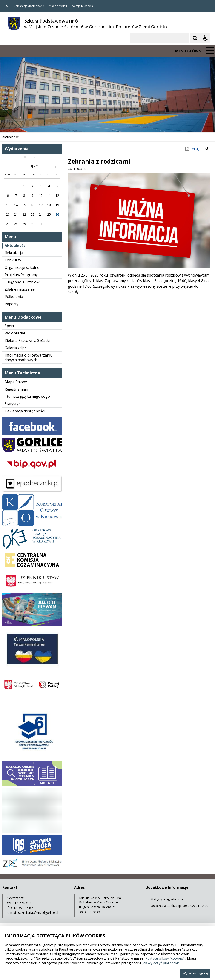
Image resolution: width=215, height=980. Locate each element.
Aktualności (16, 246)
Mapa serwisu (58, 6)
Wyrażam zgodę (195, 973)
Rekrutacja (14, 253)
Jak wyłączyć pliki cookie (161, 963)
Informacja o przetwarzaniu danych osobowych (29, 358)
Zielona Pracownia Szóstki (27, 340)
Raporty (11, 304)
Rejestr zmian (16, 389)
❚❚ (9, 123)
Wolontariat (15, 333)
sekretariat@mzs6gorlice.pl (38, 913)
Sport (9, 326)
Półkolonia (14, 297)
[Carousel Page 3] (53, 123)
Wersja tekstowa (82, 6)
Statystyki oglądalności (168, 899)
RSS (7, 6)
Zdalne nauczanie (20, 289)
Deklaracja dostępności (29, 6)
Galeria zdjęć (16, 348)
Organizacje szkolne (22, 267)
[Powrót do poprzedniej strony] (207, 149)
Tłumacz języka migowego (27, 396)
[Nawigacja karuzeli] (28, 123)
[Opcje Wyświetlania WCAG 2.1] (205, 38)
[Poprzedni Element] (22, 123)
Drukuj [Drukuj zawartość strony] (192, 149)
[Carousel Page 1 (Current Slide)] (45, 123)
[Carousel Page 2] (49, 123)
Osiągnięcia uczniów (22, 282)
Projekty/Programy (21, 275)
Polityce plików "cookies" (165, 958)
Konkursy (13, 260)
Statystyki (13, 404)
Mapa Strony (16, 382)
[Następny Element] (33, 123)
